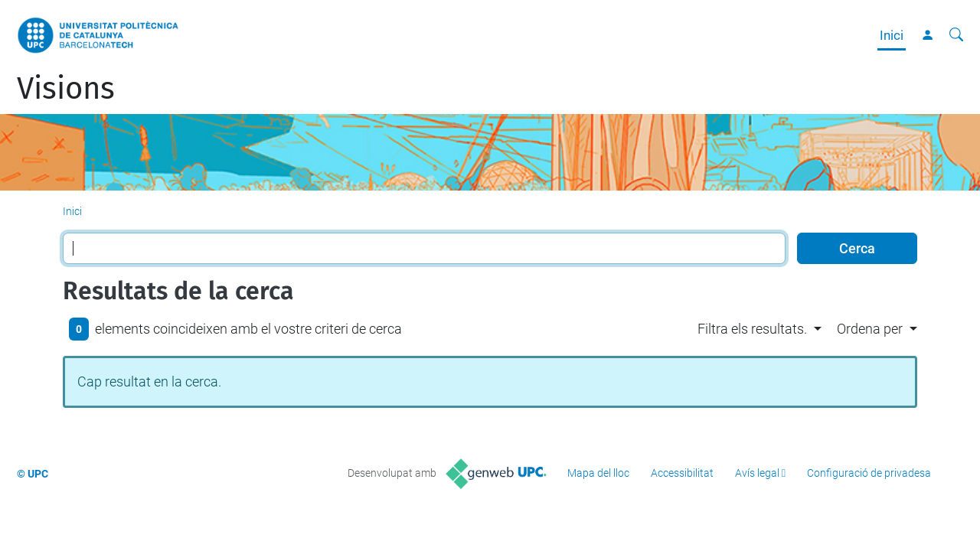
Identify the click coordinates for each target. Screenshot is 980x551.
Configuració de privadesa (869, 473)
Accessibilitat (682, 473)
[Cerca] (956, 35)
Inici (892, 35)
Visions (66, 89)
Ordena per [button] (870, 329)
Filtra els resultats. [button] (752, 329)
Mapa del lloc (598, 473)
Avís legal (757, 473)
